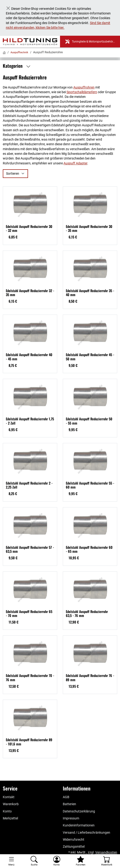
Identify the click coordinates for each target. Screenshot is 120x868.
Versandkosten (106, 852)
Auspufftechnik (19, 52)
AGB (66, 797)
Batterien (69, 804)
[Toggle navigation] (11, 861)
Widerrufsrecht (74, 840)
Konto (7, 811)
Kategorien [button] (18, 66)
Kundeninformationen (79, 825)
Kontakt (9, 797)
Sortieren (13, 174)
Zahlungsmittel (74, 847)
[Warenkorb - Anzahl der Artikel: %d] (107, 861)
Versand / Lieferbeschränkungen (86, 833)
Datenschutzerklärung (79, 811)
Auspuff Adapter (75, 163)
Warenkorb (11, 804)
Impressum (71, 818)
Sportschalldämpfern (82, 92)
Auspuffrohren (84, 87)
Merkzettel (10, 818)
